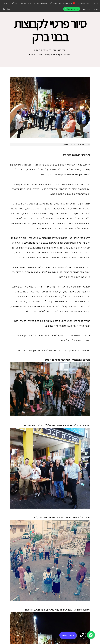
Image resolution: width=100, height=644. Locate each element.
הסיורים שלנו (25, 3)
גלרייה (96, 9)
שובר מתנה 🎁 (69, 3)
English (7, 9)
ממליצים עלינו (84, 3)
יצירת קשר (87, 9)
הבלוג (13, 3)
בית (88, 144)
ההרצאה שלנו (56, 3)
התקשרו (41, 55)
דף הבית (95, 3)
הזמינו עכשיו (68, 635)
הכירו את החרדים (41, 3)
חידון (6, 3)
